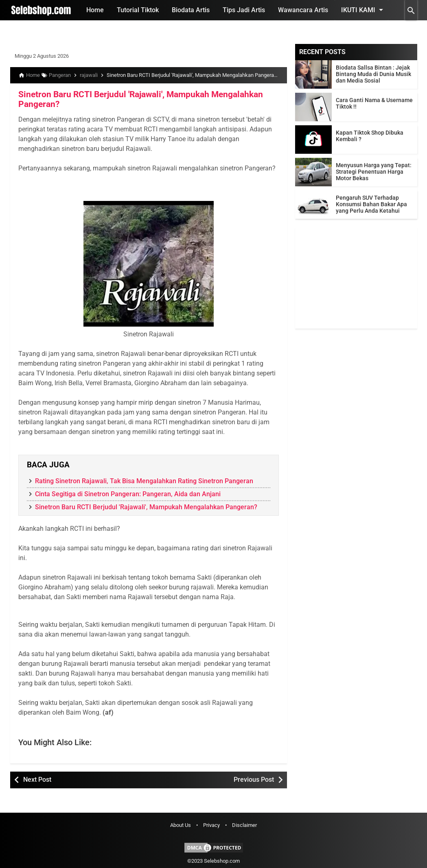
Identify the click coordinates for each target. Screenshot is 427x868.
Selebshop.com (222, 860)
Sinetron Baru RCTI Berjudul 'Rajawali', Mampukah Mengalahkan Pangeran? (135, 98)
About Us (181, 824)
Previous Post (254, 778)
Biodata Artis (191, 10)
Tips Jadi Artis (244, 10)
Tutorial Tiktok (138, 10)
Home (95, 10)
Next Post (37, 778)
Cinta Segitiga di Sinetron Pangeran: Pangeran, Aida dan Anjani (128, 493)
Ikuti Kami (363, 10)
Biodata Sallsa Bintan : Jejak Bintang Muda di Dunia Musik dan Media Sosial (373, 74)
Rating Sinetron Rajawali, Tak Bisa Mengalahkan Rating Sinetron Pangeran (144, 480)
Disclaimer (244, 824)
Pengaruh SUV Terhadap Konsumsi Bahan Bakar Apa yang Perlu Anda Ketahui (371, 204)
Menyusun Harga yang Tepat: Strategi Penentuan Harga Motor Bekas (374, 172)
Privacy (211, 824)
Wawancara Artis (303, 10)
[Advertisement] (356, 278)
